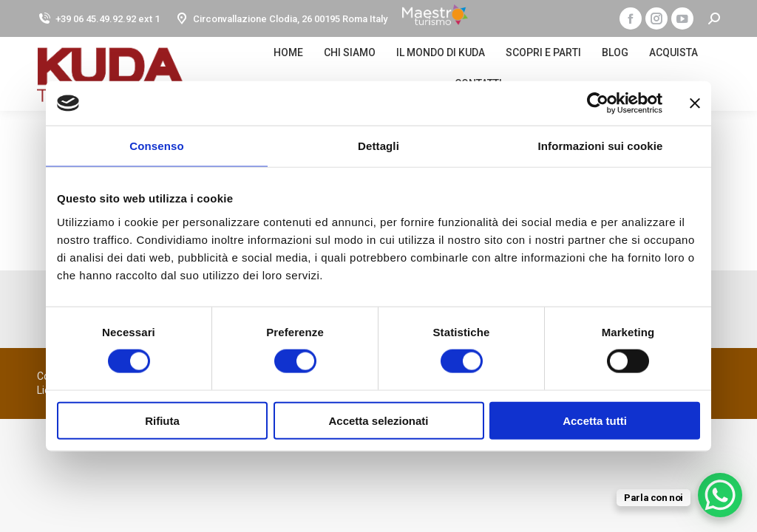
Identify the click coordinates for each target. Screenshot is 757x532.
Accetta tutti (595, 420)
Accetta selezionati (378, 420)
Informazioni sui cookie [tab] (601, 146)
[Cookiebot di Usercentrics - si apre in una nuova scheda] (598, 103)
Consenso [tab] (156, 146)
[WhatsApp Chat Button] (720, 495)
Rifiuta (162, 420)
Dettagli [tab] (378, 146)
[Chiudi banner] (695, 103)
